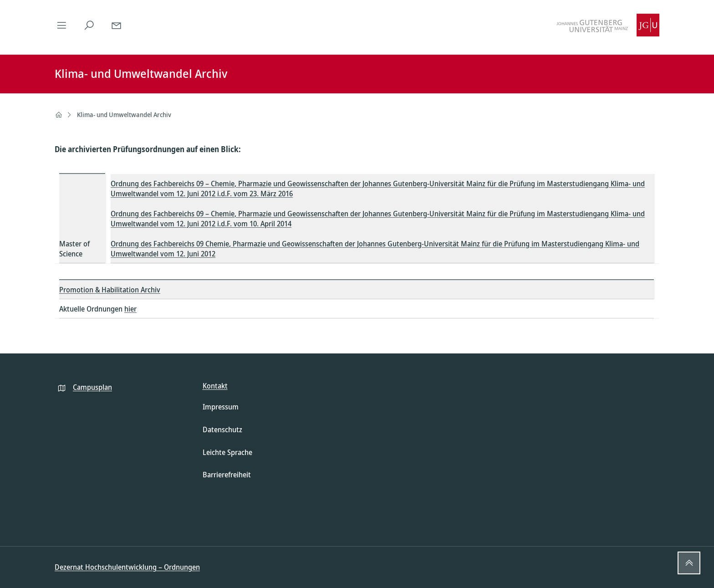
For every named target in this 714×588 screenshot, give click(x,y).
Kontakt (215, 386)
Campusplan (92, 387)
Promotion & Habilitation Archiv (110, 290)
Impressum (221, 407)
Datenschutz (222, 429)
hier (130, 309)
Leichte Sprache (227, 452)
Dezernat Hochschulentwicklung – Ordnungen (127, 567)
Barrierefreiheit (227, 475)
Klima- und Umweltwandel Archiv (124, 115)
